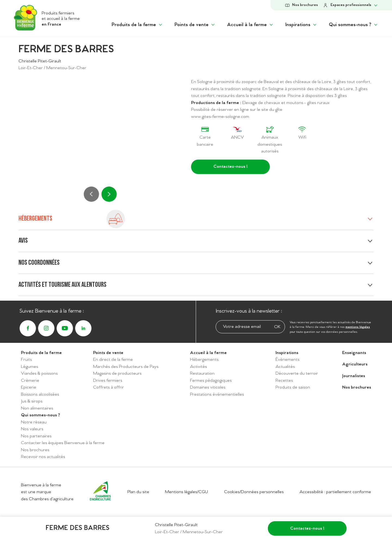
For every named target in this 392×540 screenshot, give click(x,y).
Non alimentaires (37, 408)
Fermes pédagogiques (211, 381)
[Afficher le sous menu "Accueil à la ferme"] (250, 25)
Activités (198, 367)
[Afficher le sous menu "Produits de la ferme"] (137, 25)
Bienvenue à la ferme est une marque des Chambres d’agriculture (47, 492)
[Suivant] (109, 194)
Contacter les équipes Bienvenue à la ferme (63, 443)
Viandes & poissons (39, 373)
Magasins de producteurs (117, 373)
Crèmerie (30, 381)
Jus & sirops (32, 401)
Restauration (202, 373)
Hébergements (204, 360)
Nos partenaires (36, 436)
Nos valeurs (32, 429)
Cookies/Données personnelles (254, 492)
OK (277, 327)
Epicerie (29, 387)
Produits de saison (293, 387)
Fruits (26, 360)
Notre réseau (34, 422)
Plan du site (138, 492)
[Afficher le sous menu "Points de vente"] (195, 25)
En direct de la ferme (113, 360)
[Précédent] (91, 194)
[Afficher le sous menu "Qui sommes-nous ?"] (354, 25)
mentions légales (358, 327)
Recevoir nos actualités (43, 457)
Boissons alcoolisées (40, 394)
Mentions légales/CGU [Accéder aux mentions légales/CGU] (186, 492)
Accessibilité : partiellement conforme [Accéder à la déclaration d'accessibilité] (335, 492)
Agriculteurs (355, 364)
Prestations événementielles (217, 394)
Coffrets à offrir (108, 387)
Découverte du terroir (297, 373)
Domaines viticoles (208, 387)
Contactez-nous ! (231, 167)
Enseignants (354, 353)
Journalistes (354, 376)
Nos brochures (35, 450)
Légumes (30, 367)
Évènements (287, 360)
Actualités (285, 367)
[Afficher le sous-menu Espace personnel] (350, 5)
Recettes (284, 381)
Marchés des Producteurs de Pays (126, 367)
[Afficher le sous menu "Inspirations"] (301, 25)
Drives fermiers (108, 381)
